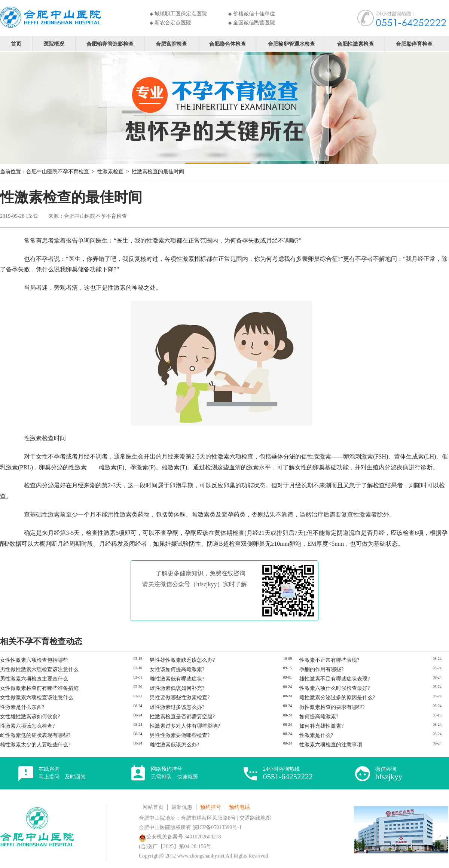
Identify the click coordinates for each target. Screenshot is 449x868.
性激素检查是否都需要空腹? (182, 717)
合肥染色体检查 (227, 44)
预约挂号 (211, 807)
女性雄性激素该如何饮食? (30, 717)
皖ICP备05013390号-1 (217, 827)
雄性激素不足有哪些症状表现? (335, 679)
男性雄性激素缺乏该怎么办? (182, 660)
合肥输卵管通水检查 (291, 44)
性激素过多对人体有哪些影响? (185, 726)
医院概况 (54, 44)
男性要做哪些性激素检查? (180, 698)
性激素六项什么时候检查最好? (335, 688)
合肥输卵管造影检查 (110, 44)
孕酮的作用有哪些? (321, 669)
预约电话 (239, 807)
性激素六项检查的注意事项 (331, 745)
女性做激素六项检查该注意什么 (37, 698)
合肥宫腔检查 (171, 44)
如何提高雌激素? (319, 717)
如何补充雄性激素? (321, 726)
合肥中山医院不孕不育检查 (58, 172)
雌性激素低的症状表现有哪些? (35, 735)
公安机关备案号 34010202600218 (180, 837)
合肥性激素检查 (355, 44)
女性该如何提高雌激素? (177, 669)
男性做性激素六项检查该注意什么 (39, 669)
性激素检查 (110, 172)
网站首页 (153, 807)
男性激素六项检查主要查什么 (34, 679)
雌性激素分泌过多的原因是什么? (337, 698)
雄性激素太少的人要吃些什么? (35, 745)
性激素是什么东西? (22, 707)
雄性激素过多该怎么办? (177, 707)
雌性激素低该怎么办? (174, 745)
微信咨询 (389, 773)
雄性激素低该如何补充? (177, 688)
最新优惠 (182, 807)
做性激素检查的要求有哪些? (332, 707)
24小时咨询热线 (288, 773)
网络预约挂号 (174, 773)
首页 (16, 44)
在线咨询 (62, 773)
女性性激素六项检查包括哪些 (34, 660)
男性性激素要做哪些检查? (180, 735)
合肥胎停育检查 (414, 44)
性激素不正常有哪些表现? (329, 660)
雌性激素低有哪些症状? (177, 679)
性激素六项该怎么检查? (27, 726)
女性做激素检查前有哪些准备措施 (39, 688)
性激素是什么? (316, 735)
